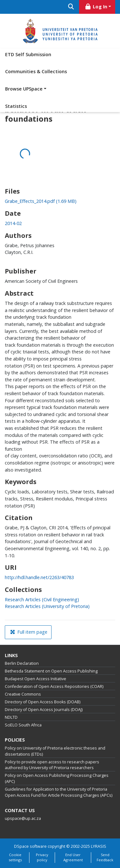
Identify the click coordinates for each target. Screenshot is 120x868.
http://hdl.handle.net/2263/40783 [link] (39, 577)
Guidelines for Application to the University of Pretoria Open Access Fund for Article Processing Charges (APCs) (59, 792)
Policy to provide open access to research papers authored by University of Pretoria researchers (52, 765)
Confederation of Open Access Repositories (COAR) (54, 686)
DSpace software (30, 846)
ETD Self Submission (28, 54)
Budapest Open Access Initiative (36, 679)
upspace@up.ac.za (23, 818)
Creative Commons (23, 694)
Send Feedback (105, 857)
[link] (41, 201)
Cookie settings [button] (15, 857)
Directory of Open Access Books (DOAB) (43, 702)
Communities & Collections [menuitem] (36, 71)
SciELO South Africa (23, 725)
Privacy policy (42, 857)
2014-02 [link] (13, 223)
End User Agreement (73, 857)
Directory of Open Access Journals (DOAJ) (44, 710)
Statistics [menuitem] (16, 106)
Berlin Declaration (22, 663)
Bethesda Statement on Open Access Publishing (51, 671)
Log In (96, 7)
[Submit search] (71, 7)
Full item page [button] (29, 632)
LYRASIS (99, 846)
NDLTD (11, 717)
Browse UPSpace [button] (24, 89)
